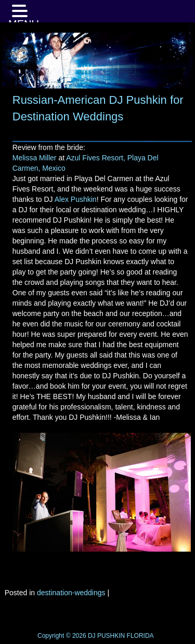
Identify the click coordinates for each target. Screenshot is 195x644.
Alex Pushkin (76, 199)
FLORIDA (140, 636)
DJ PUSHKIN (106, 636)
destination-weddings (71, 593)
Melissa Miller (35, 158)
